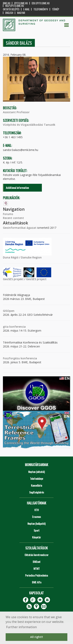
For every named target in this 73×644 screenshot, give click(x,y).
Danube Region (31, 257)
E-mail (26, 9)
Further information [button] (22, 627)
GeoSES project (36, 279)
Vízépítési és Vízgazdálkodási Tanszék (29, 125)
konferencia (17, 327)
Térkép (56, 9)
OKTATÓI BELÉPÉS (11, 9)
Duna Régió (11, 257)
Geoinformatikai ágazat (20, 228)
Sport (37, 530)
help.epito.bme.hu (15, 6)
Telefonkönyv (41, 9)
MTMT (37, 568)
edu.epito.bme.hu (41, 3)
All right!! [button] (36, 637)
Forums (8, 214)
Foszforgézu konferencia (20, 358)
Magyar (21, 13)
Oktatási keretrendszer (36, 555)
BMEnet (37, 562)
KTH (37, 510)
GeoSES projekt (13, 279)
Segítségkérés (37, 492)
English (9, 13)
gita (6, 327)
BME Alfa (37, 582)
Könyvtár (36, 537)
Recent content (13, 218)
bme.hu (7, 3)
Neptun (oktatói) (36, 472)
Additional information (17, 188)
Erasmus (36, 517)
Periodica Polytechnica (36, 575)
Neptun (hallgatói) (36, 523)
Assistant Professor (16, 112)
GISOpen (9, 311)
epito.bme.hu (21, 3)
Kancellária (36, 485)
